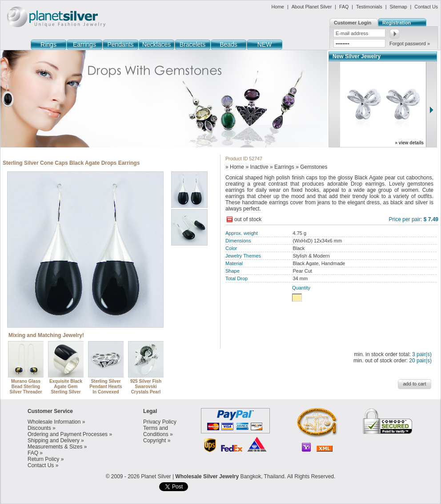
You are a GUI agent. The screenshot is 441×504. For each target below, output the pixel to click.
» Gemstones (311, 167)
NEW (265, 44)
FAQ (344, 7)
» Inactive (257, 167)
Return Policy (43, 459)
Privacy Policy (160, 422)
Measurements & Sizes (55, 447)
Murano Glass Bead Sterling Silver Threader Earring (26, 387)
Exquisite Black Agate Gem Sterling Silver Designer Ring (66, 387)
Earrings (84, 44)
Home (278, 7)
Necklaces (157, 44)
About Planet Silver (312, 7)
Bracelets (192, 44)
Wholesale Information (54, 422)
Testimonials (369, 7)
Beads (229, 44)
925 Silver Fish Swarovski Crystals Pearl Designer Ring (146, 387)
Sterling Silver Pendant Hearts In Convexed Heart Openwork (106, 387)
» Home (235, 167)
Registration (397, 23)
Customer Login (353, 23)
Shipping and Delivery (54, 441)
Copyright (154, 441)
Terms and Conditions (156, 431)
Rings (48, 44)
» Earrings (282, 167)
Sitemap (398, 7)
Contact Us (426, 7)
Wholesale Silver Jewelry (207, 476)
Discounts (39, 428)
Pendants (120, 44)
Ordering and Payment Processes (68, 434)
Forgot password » (410, 44)
